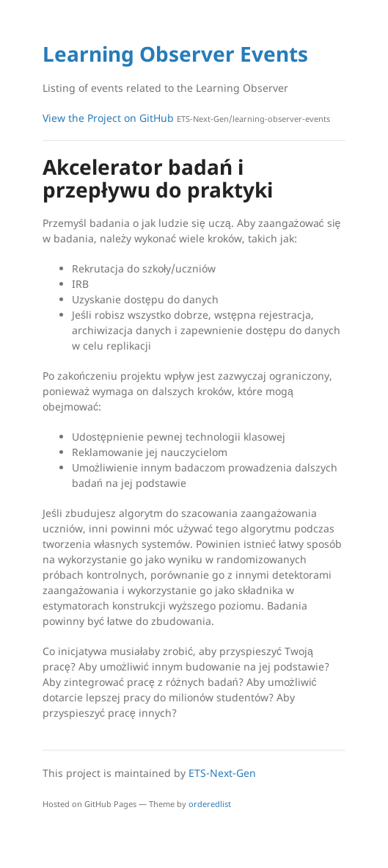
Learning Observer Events (175, 54)
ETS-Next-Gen (222, 773)
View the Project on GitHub (186, 118)
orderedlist (210, 804)
